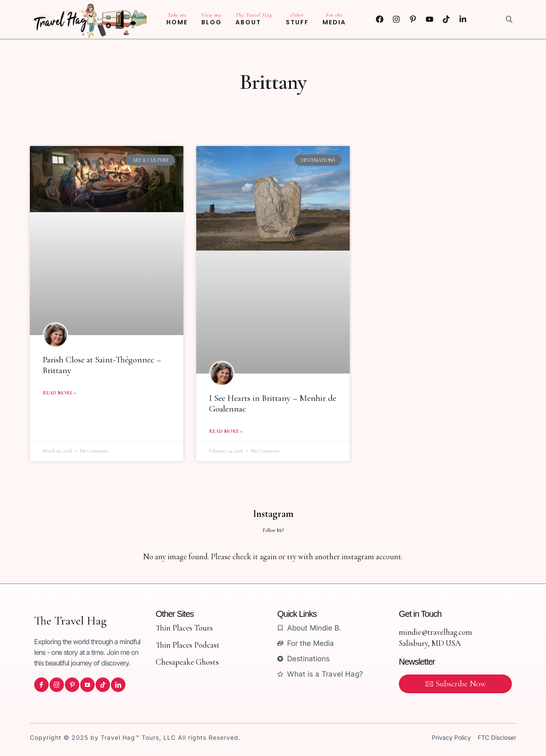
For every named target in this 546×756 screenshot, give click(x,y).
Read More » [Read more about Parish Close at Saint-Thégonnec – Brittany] (60, 393)
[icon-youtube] (87, 685)
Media (334, 19)
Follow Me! (273, 530)
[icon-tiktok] (103, 685)
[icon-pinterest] (72, 685)
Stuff (297, 19)
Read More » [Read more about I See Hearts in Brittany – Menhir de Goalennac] (226, 431)
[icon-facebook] (41, 685)
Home (177, 19)
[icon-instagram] (57, 685)
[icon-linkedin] (118, 685)
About (254, 19)
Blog (212, 19)
